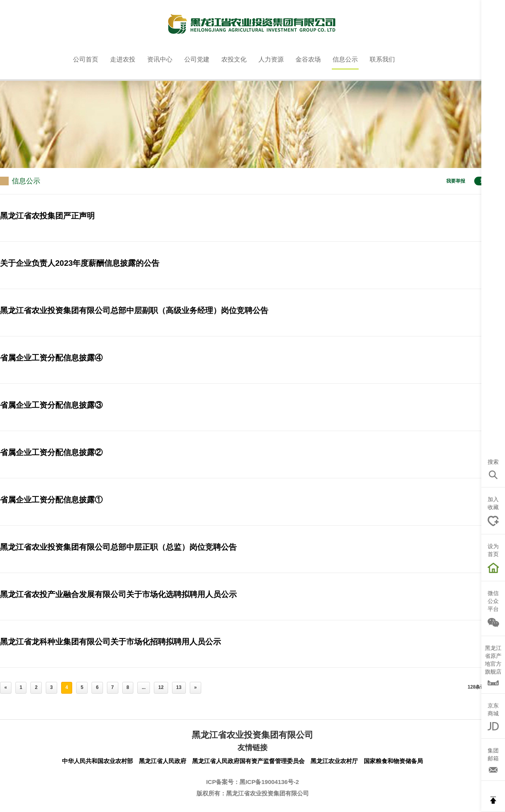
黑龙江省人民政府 (163, 761)
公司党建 (197, 59)
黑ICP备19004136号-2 (269, 782)
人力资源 (271, 59)
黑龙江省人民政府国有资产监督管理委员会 (248, 761)
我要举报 (456, 181)
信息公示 (345, 59)
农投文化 (234, 59)
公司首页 (86, 59)
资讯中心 (160, 59)
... (144, 687)
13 (179, 687)
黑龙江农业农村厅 (334, 761)
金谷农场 (308, 59)
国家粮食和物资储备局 (393, 761)
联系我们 (382, 59)
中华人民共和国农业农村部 (97, 761)
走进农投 (123, 59)
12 (161, 687)
